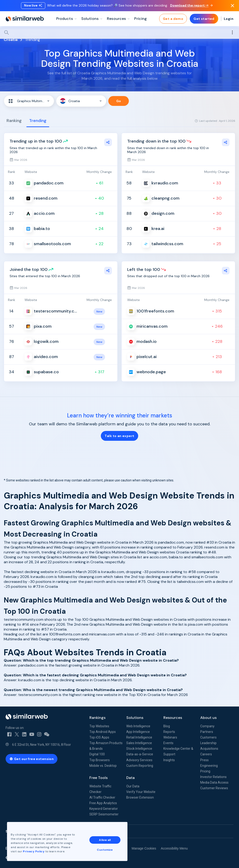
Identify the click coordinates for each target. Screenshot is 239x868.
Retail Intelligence (139, 737)
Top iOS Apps (99, 737)
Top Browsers (100, 760)
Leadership (208, 743)
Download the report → (191, 5)
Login (229, 19)
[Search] (119, 32)
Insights (169, 760)
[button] (29, 101)
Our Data (133, 786)
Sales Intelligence (139, 743)
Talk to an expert (119, 436)
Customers (208, 737)
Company (207, 726)
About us (208, 718)
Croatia (11, 40)
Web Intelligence (138, 726)
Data (130, 778)
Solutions (135, 718)
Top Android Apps (103, 732)
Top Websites (99, 726)
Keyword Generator (104, 809)
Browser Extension (140, 797)
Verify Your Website (141, 792)
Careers (206, 754)
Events (168, 743)
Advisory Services (139, 760)
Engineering (209, 766)
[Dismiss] (232, 6)
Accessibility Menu (174, 848)
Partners (207, 732)
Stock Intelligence (139, 749)
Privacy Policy (34, 851)
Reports (169, 732)
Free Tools (98, 778)
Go (119, 101)
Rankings (97, 718)
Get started (204, 19)
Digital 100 (97, 754)
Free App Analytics (103, 803)
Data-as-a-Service (140, 754)
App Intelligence (138, 732)
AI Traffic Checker (102, 797)
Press (204, 760)
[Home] (25, 19)
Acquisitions (209, 749)
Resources (173, 718)
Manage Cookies (144, 848)
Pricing (205, 771)
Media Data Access (214, 782)
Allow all (105, 840)
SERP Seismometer (104, 814)
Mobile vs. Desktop (103, 766)
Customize (105, 850)
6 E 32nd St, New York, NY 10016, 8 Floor (42, 745)
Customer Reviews (214, 788)
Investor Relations (213, 777)
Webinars (170, 737)
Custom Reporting (140, 766)
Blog (167, 726)
